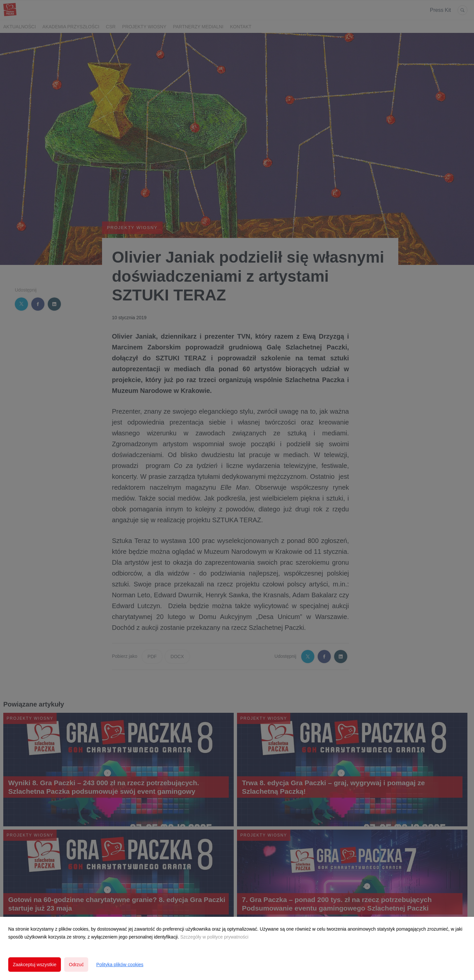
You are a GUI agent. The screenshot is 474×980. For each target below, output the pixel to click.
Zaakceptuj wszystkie (35, 965)
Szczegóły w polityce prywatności (214, 937)
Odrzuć (76, 965)
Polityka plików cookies (120, 965)
